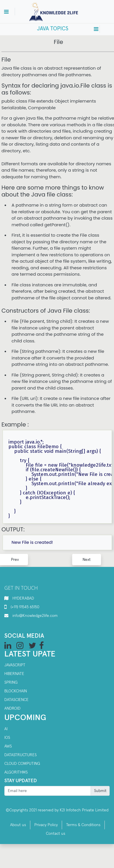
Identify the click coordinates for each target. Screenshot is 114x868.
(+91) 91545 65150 (25, 607)
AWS (8, 746)
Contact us (56, 834)
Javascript (15, 665)
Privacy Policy (46, 825)
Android (12, 709)
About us (18, 825)
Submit (100, 791)
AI (6, 729)
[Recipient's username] (48, 791)
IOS (7, 738)
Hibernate (14, 674)
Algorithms (16, 772)
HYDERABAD (23, 598)
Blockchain (16, 691)
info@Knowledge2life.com (35, 616)
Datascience (16, 700)
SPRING (11, 682)
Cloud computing (22, 764)
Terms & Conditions (83, 825)
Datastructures (20, 755)
